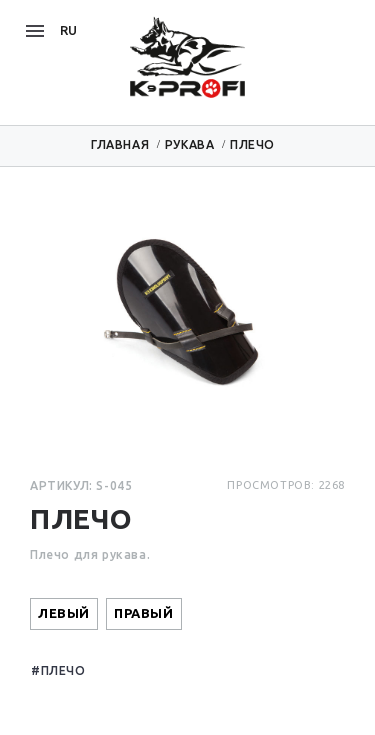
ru (68, 30)
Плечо (63, 670)
